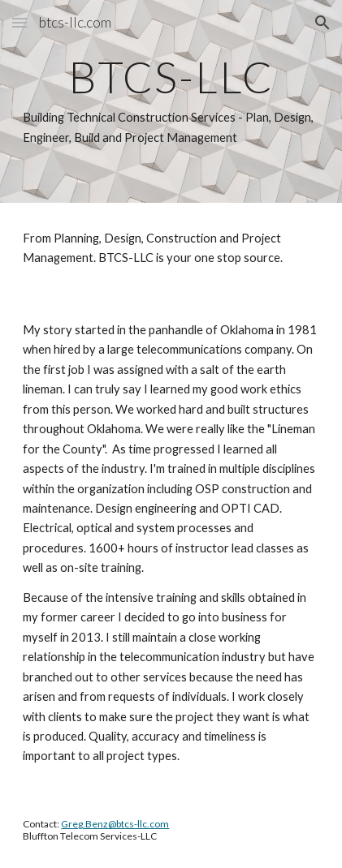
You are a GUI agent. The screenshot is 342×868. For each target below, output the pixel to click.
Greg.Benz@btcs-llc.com (115, 824)
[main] (171, 101)
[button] (19, 22)
